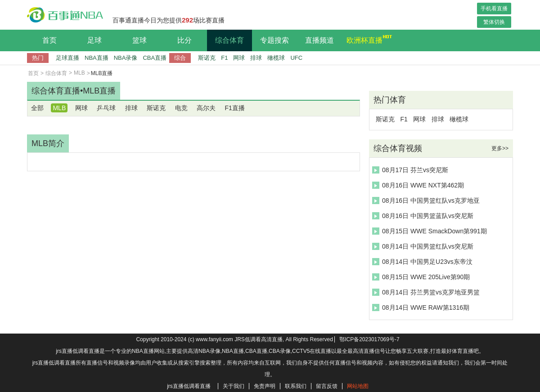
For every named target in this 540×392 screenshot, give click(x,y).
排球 (256, 58)
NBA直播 (97, 58)
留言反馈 (327, 386)
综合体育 (229, 40)
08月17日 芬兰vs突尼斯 (410, 170)
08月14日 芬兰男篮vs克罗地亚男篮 (426, 292)
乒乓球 (106, 108)
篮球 (139, 40)
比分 (184, 40)
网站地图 (358, 386)
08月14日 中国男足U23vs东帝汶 (422, 262)
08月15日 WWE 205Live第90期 (421, 277)
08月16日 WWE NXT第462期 (418, 185)
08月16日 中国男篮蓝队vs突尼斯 (423, 216)
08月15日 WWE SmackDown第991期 (430, 231)
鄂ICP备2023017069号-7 (369, 339)
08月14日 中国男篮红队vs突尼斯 (423, 246)
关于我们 (234, 386)
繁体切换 (494, 22)
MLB (79, 73)
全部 (37, 108)
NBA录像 (126, 58)
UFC (296, 58)
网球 (239, 58)
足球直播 (67, 58)
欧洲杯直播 (367, 39)
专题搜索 (274, 40)
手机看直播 (494, 9)
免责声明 (265, 386)
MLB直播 (99, 91)
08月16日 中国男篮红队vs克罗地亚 (426, 200)
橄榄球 (276, 58)
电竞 (181, 108)
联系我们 (296, 386)
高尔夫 (206, 108)
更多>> (500, 148)
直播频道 (319, 40)
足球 (94, 40)
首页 (49, 40)
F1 (224, 58)
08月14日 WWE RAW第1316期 (421, 307)
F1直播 (234, 108)
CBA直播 (155, 58)
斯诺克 (207, 58)
